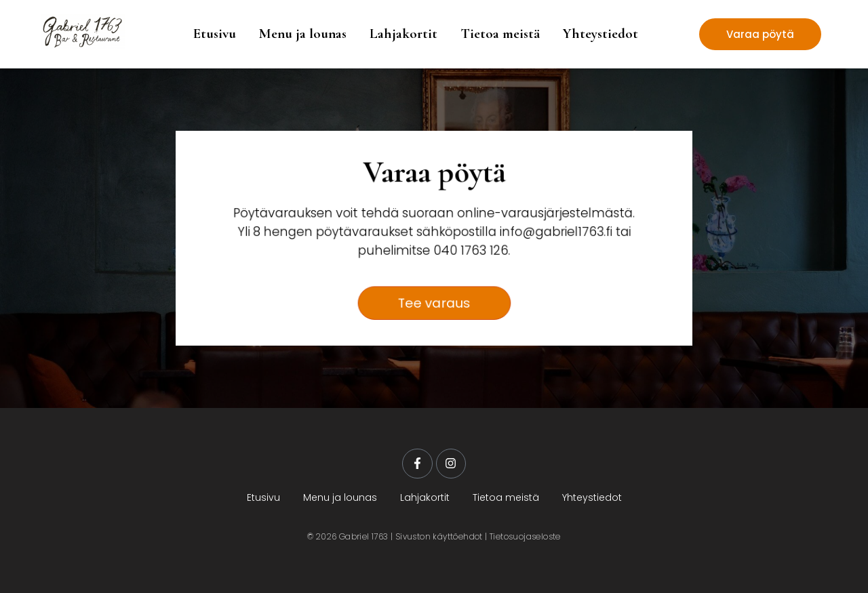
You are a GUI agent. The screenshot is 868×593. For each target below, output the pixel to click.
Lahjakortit (403, 34)
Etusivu (215, 34)
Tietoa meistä (500, 34)
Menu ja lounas (303, 34)
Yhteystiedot (600, 34)
